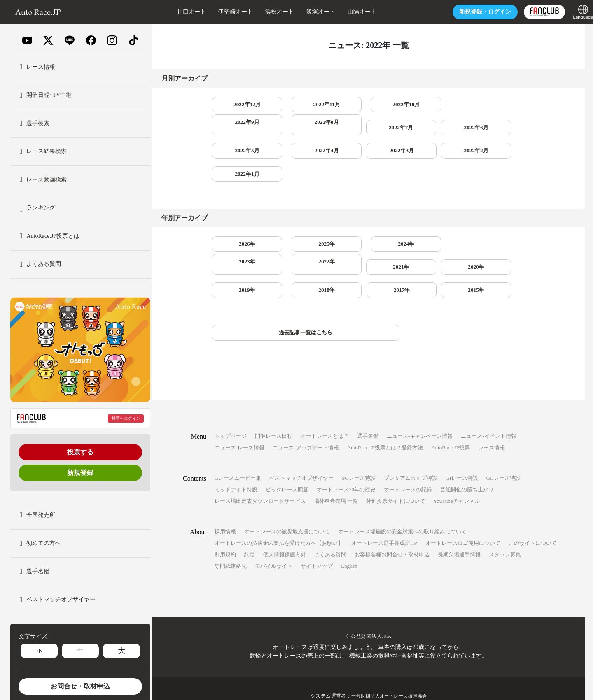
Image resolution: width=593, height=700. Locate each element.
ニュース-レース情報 (239, 433)
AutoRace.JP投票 (451, 433)
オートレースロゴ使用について (463, 528)
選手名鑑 (368, 421)
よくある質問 (330, 540)
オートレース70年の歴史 (346, 475)
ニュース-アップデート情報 (306, 433)
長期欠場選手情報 (459, 540)
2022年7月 (240, 129)
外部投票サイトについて (396, 486)
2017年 (497, 250)
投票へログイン (126, 418)
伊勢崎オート (219, 12)
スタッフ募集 (505, 540)
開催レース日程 (274, 421)
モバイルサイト (274, 551)
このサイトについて (533, 528)
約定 (250, 540)
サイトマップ (317, 551)
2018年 (433, 250)
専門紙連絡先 (231, 551)
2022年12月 (240, 105)
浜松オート (263, 12)
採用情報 (225, 517)
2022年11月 (305, 105)
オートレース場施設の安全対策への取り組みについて (402, 517)
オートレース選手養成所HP (384, 528)
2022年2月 (240, 154)
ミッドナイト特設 (236, 475)
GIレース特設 (462, 463)
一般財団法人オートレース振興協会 (389, 681)
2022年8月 (497, 105)
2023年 (433, 225)
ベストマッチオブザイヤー (301, 463)
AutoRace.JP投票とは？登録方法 (385, 433)
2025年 (304, 225)
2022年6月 (305, 129)
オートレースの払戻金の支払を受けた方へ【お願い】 (279, 528)
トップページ (231, 421)
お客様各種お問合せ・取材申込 (392, 540)
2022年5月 (368, 129)
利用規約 (225, 540)
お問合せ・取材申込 (80, 686)
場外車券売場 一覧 (336, 486)
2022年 (497, 225)
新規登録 (80, 473)
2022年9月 (433, 105)
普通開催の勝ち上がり (467, 475)
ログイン (469, 12)
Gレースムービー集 (238, 463)
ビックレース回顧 (287, 475)
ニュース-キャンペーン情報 (420, 421)
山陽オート (346, 12)
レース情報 (491, 433)
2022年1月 (305, 154)
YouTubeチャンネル (456, 486)
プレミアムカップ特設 (411, 463)
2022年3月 (497, 129)
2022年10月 (369, 105)
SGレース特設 (359, 463)
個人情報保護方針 (285, 540)
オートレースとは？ (325, 421)
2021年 (240, 250)
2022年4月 (433, 129)
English (349, 551)
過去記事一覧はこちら (273, 317)
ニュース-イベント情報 (488, 421)
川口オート (175, 12)
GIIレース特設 (503, 463)
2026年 (240, 225)
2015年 (240, 274)
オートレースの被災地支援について (287, 517)
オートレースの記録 (408, 475)
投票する (80, 452)
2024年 (369, 225)
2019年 (369, 250)
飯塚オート (304, 12)
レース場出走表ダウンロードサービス (260, 486)
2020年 (304, 250)
